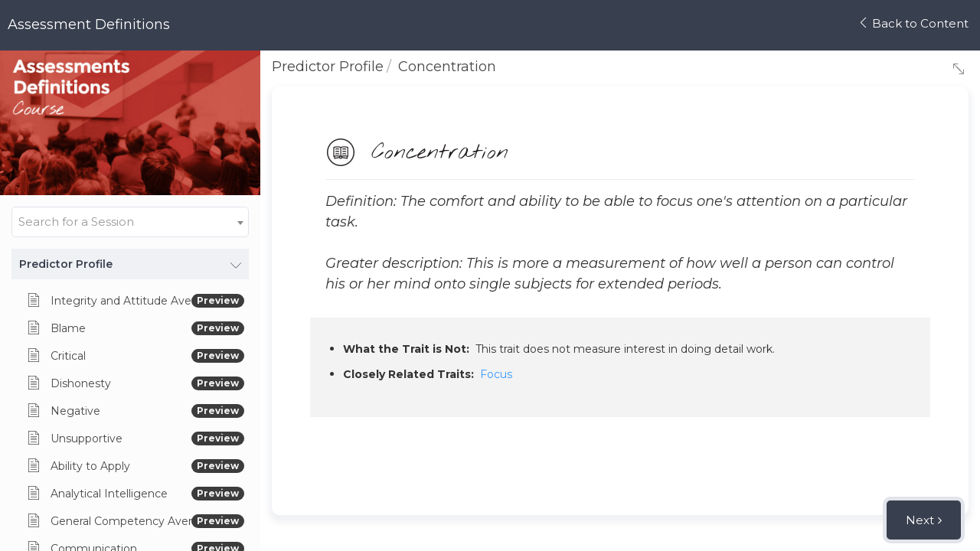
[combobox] (130, 222)
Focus (496, 374)
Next (920, 520)
